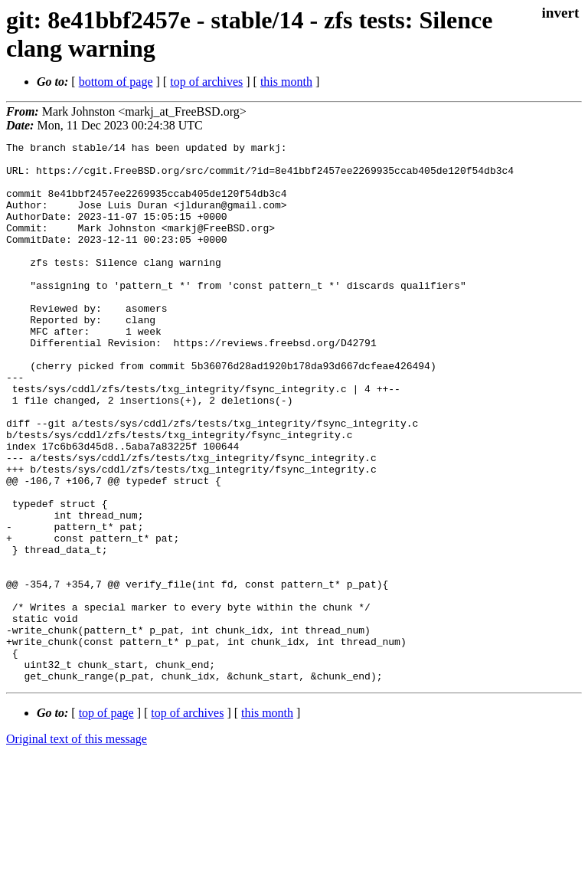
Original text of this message (77, 847)
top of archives (206, 82)
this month (286, 82)
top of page (106, 821)
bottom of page (116, 82)
